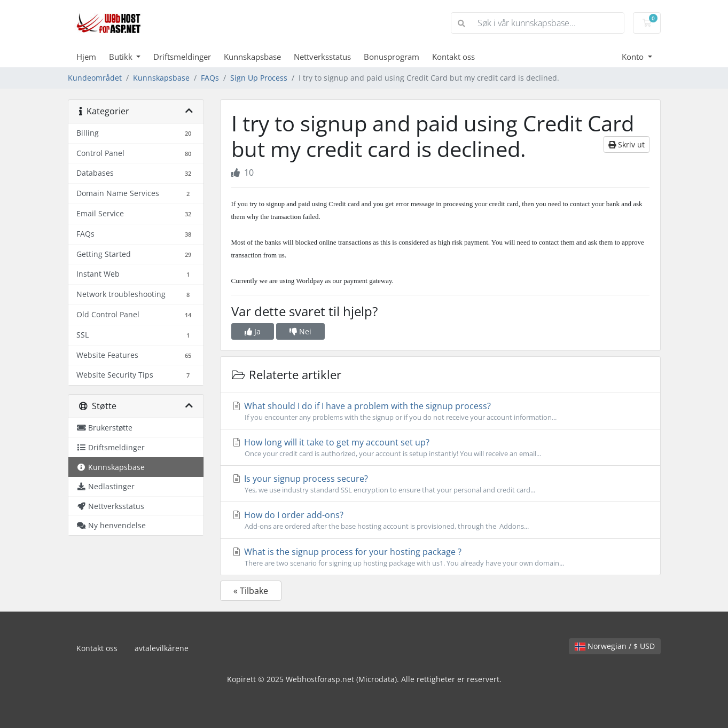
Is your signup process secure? (440, 484)
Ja (253, 331)
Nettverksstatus (322, 57)
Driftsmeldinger (182, 57)
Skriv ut (627, 144)
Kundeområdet (95, 78)
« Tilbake (251, 591)
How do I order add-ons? (440, 520)
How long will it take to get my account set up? (440, 448)
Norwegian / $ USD (615, 646)
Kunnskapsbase (252, 57)
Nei (300, 331)
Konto (634, 57)
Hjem (86, 57)
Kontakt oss (453, 57)
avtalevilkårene (162, 648)
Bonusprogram (392, 57)
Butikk (122, 57)
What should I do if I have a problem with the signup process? (440, 411)
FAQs (210, 78)
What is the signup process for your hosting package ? (440, 557)
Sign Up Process (259, 78)
